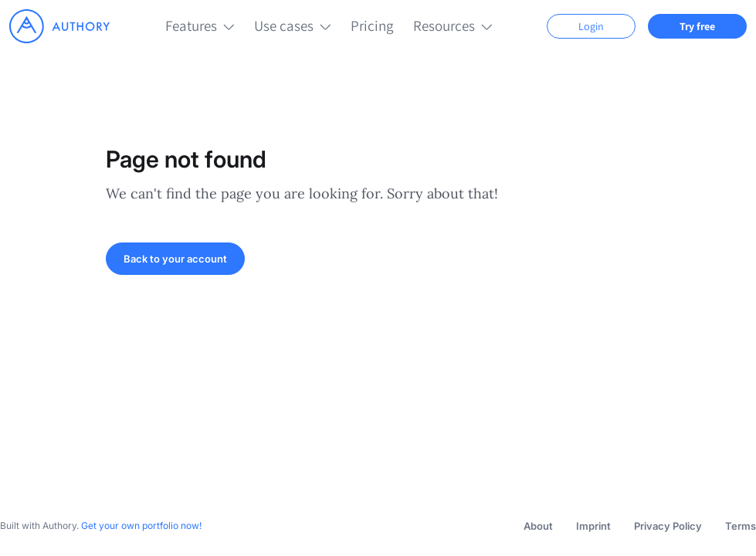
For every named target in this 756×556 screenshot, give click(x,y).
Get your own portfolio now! (141, 525)
